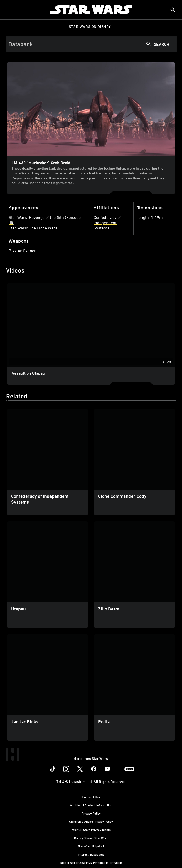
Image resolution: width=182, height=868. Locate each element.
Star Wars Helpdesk (91, 846)
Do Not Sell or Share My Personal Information (91, 862)
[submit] (173, 10)
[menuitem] (8, 9)
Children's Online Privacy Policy (91, 821)
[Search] (92, 44)
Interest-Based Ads (91, 854)
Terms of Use (91, 797)
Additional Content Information (91, 805)
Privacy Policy (91, 813)
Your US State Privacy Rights (91, 830)
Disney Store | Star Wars (91, 838)
